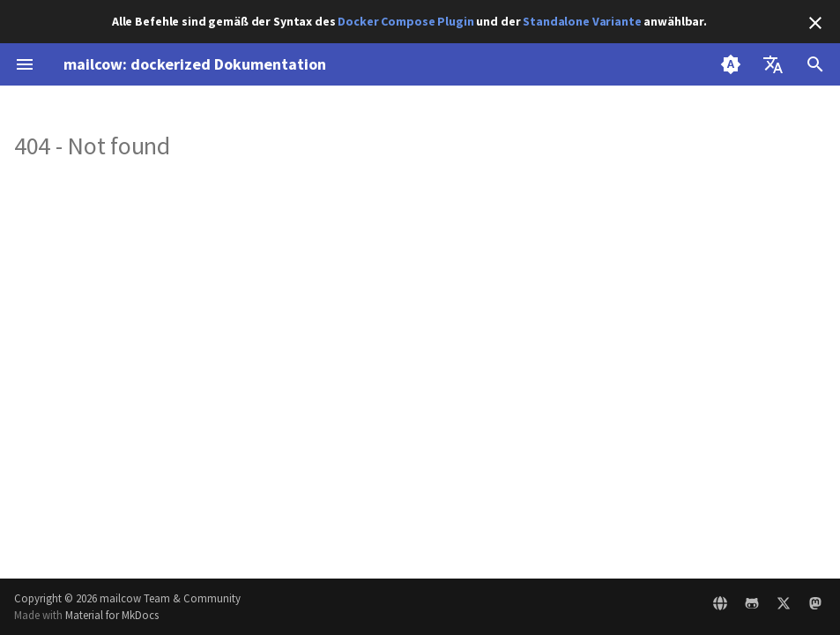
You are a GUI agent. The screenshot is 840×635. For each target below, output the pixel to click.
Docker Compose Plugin (405, 21)
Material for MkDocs (112, 615)
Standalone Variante (582, 21)
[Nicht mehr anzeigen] (815, 23)
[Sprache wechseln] (773, 64)
